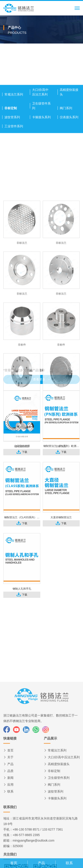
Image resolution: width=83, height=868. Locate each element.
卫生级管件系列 (41, 152)
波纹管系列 (12, 163)
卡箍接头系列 (41, 163)
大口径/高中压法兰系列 (40, 138)
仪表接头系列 (69, 163)
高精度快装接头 (69, 138)
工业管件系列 (14, 172)
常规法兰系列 (14, 140)
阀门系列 (66, 154)
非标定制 (11, 154)
